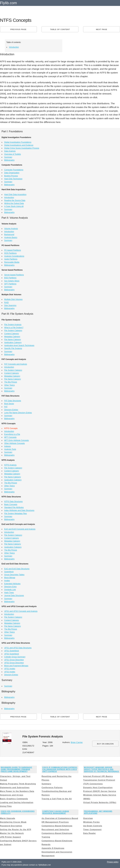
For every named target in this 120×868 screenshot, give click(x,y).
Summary (8, 157)
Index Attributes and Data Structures (19, 510)
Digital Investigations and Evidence (19, 145)
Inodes (7, 581)
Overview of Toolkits (12, 154)
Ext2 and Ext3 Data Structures (17, 569)
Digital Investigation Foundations (18, 142)
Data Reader (89, 833)
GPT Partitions (10, 284)
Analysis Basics (11, 237)
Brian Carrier (77, 742)
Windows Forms (91, 822)
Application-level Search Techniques (19, 345)
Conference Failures (52, 788)
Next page (102, 29)
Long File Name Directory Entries (18, 413)
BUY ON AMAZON (105, 744)
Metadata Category (12, 337)
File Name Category (13, 340)
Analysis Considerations (14, 256)
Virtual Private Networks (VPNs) (100, 802)
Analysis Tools (10, 449)
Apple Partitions (11, 259)
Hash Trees (9, 593)
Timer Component (92, 830)
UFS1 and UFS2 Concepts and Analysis (21, 611)
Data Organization (12, 173)
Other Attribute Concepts (14, 443)
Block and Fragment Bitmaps (16, 666)
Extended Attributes (12, 584)
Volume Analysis (11, 229)
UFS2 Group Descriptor (14, 663)
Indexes (7, 446)
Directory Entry (10, 587)
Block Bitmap (10, 578)
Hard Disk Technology (13, 179)
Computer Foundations (14, 170)
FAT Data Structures (13, 401)
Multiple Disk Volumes (13, 299)
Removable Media (12, 262)
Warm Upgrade (8, 818)
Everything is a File (12, 434)
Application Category (13, 343)
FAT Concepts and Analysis (16, 364)
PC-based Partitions (13, 250)
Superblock (9, 572)
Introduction (14, 47)
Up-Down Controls (93, 826)
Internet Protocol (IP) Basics (98, 776)
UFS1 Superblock (12, 651)
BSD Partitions (10, 278)
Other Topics (9, 385)
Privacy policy (113, 862)
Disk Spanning (10, 305)
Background (9, 235)
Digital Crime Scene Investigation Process (22, 148)
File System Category (13, 331)
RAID (6, 303)
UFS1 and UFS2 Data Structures (18, 648)
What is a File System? (14, 328)
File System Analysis (13, 325)
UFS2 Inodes (10, 672)
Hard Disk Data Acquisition (15, 195)
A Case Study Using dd (14, 206)
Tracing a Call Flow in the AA (57, 799)
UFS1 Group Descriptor (14, 660)
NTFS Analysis (10, 465)
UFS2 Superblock (12, 654)
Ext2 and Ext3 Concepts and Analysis (20, 529)
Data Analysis (10, 151)
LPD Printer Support (10, 837)
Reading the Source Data (15, 200)
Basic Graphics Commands (14, 799)
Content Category (12, 334)
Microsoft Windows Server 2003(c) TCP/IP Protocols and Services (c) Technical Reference (101, 769)
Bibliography (9, 160)
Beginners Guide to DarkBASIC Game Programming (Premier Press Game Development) (16, 769)
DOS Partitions (10, 253)
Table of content (60, 29)
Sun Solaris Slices (12, 281)
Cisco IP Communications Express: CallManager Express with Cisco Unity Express (60, 769)
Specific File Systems (13, 348)
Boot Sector (9, 404)
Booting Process (11, 176)
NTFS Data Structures (13, 502)
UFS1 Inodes (10, 669)
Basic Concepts (11, 504)
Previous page (18, 29)
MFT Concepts (10, 437)
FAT (6, 407)
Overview (88, 818)
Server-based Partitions (14, 275)
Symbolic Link (10, 590)
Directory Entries (11, 410)
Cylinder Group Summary (15, 657)
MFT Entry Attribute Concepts (16, 440)
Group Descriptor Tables (14, 575)
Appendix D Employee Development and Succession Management (57, 852)
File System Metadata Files (16, 514)
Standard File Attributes (14, 507)
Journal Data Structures (14, 596)
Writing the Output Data (14, 203)
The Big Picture (11, 382)
